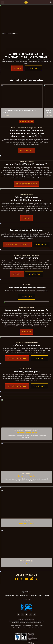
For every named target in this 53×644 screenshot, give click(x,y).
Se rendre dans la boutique (17, 244)
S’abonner (17, 274)
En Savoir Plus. (27, 151)
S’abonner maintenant (17, 358)
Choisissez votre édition (27, 184)
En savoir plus (33, 68)
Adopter (27, 218)
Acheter (17, 68)
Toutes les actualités (27, 122)
